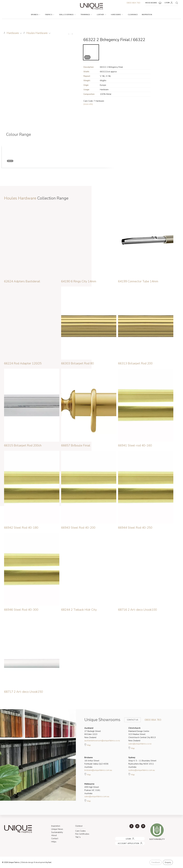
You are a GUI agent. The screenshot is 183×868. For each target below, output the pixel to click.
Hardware (117, 15)
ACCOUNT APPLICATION (125, 842)
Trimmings (86, 15)
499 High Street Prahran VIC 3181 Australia (92, 789)
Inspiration (147, 15)
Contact (55, 839)
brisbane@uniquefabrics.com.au (98, 770)
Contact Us (131, 720)
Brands (36, 15)
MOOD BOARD (154, 3)
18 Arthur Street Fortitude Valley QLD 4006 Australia (96, 762)
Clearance (133, 15)
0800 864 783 (133, 3)
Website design (27, 862)
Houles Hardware (37, 33)
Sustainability (57, 832)
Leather (101, 15)
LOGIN (169, 3)
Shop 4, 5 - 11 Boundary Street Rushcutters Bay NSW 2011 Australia (142, 762)
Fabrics (50, 15)
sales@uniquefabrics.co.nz (140, 744)
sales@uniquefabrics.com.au (97, 796)
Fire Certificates (82, 834)
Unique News (57, 829)
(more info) (88, 104)
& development (40, 862)
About (54, 835)
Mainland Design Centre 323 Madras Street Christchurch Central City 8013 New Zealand (142, 734)
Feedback (156, 862)
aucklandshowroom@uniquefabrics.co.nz (102, 741)
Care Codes (80, 831)
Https (54, 842)
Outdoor (79, 826)
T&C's (78, 837)
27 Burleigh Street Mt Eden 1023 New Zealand (93, 733)
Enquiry (168, 862)
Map (88, 745)
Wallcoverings (67, 15)
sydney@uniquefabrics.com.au (142, 770)
